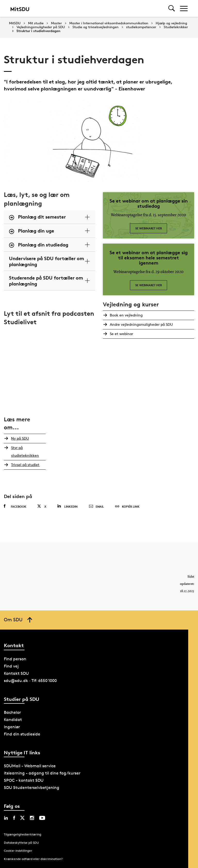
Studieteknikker (176, 27)
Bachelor (12, 712)
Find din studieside (22, 734)
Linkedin (67, 506)
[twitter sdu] (22, 818)
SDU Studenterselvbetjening (32, 788)
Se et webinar (121, 334)
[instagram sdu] (32, 818)
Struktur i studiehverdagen (38, 31)
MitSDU (15, 23)
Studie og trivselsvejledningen (96, 27)
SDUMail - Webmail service (30, 766)
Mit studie (36, 23)
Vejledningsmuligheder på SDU (41, 27)
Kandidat (13, 720)
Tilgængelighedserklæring (23, 834)
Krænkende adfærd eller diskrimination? (33, 859)
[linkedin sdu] (6, 818)
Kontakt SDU (16, 673)
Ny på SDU (19, 438)
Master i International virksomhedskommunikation (109, 23)
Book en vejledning (125, 315)
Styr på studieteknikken (24, 451)
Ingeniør (12, 727)
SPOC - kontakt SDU (24, 780)
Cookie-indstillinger (18, 851)
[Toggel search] (172, 8)
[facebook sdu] (14, 818)
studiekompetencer (141, 27)
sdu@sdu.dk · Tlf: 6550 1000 (30, 681)
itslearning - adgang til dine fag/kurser (42, 773)
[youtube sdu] (42, 818)
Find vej (11, 666)
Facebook (15, 506)
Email (96, 507)
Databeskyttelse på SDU (21, 843)
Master (56, 23)
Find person (15, 659)
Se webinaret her (149, 228)
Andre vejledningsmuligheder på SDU (141, 324)
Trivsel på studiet (24, 465)
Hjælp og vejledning (171, 23)
